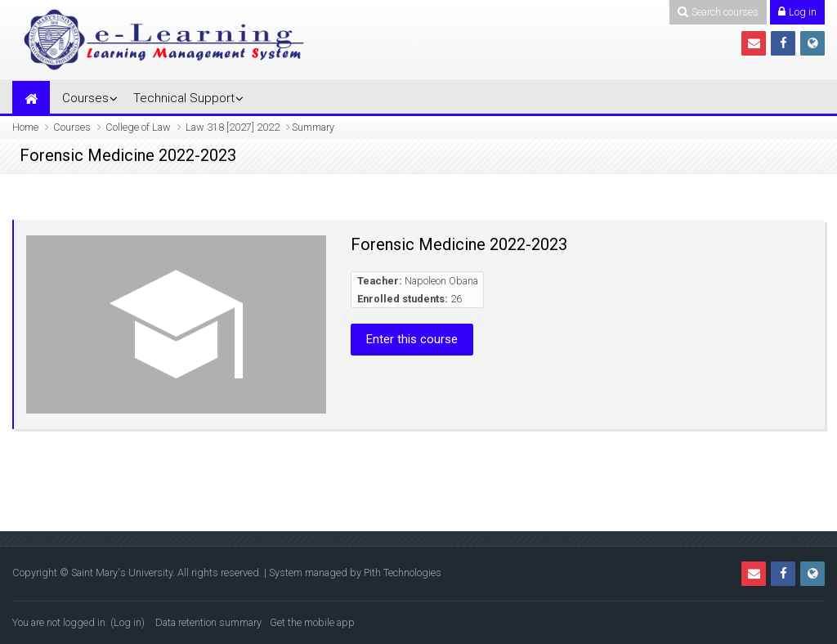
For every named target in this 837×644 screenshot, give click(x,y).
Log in (128, 622)
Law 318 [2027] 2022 (233, 127)
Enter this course (412, 339)
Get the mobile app (312, 622)
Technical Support (184, 98)
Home (25, 127)
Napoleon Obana (441, 281)
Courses (85, 98)
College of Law (138, 127)
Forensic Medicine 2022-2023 (459, 244)
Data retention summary (208, 622)
